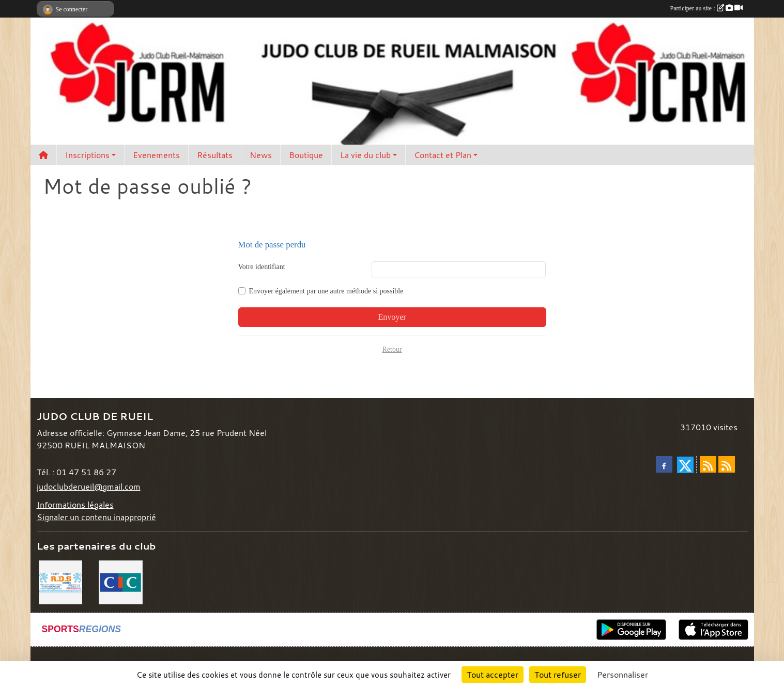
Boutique (306, 155)
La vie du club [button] (365, 155)
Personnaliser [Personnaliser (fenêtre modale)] (622, 675)
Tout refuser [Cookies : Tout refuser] (558, 675)
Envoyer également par (326, 291)
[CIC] (121, 581)
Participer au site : (706, 8)
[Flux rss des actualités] (708, 464)
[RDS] (61, 581)
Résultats (215, 155)
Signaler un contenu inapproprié (96, 517)
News (261, 155)
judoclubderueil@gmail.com (89, 487)
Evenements (156, 155)
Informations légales (75, 505)
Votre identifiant (262, 267)
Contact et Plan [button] (443, 155)
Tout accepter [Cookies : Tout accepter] (493, 675)
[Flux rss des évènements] (727, 464)
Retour (392, 349)
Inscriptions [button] (87, 155)
